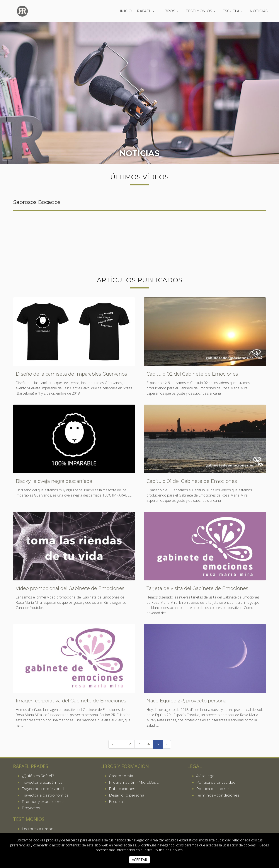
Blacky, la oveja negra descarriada (54, 481)
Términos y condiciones (218, 795)
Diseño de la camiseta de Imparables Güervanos (71, 374)
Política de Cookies (168, 850)
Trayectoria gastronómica (45, 795)
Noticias (259, 11)
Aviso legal (206, 776)
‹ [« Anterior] (113, 744)
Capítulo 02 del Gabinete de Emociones (192, 374)
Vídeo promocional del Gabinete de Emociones (70, 588)
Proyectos (31, 808)
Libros (171, 11)
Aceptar (139, 860)
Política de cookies (213, 789)
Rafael (146, 11)
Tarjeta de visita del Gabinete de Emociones (197, 588)
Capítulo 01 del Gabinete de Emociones (192, 481)
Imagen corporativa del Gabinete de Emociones (71, 701)
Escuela (234, 11)
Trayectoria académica (42, 782)
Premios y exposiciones (43, 802)
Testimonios (202, 11)
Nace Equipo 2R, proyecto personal (187, 701)
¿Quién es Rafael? (38, 776)
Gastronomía (121, 776)
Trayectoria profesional (43, 789)
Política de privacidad (216, 782)
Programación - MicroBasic (134, 782)
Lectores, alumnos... (39, 829)
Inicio (126, 11)
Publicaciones (122, 789)
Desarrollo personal (127, 795)
